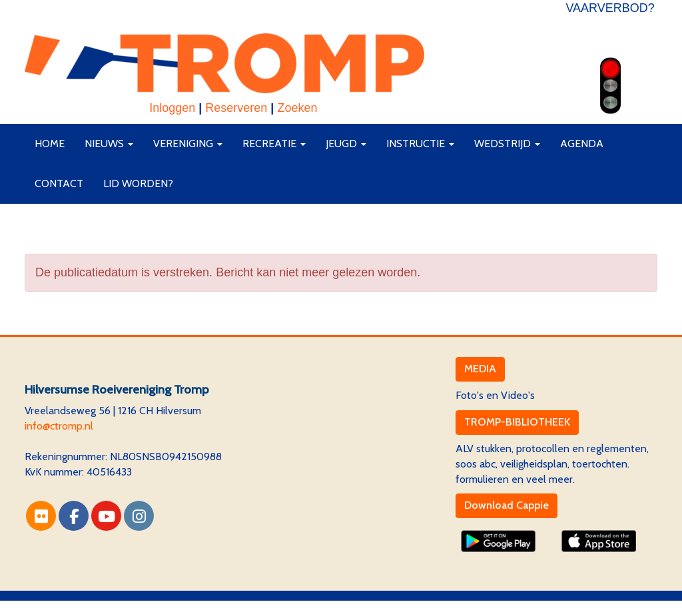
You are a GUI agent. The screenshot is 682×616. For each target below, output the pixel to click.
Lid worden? (138, 183)
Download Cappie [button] (507, 505)
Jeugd (346, 144)
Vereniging (188, 144)
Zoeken (297, 108)
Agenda (582, 144)
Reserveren (236, 108)
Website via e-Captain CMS (88, 608)
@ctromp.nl (59, 426)
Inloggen (172, 108)
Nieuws (109, 144)
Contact (59, 183)
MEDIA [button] (480, 369)
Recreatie (274, 144)
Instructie (420, 144)
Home (50, 144)
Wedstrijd (507, 144)
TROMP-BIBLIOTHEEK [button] (517, 422)
